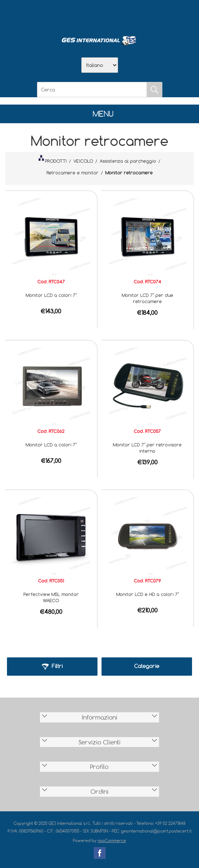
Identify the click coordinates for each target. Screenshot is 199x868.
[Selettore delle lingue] (100, 65)
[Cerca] (92, 90)
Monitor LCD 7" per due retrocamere (148, 298)
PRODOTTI (52, 159)
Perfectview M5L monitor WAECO (51, 597)
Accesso (138, 15)
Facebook (100, 853)
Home (62, 15)
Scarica (100, 15)
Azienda (81, 15)
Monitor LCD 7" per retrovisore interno (147, 448)
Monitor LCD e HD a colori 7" (148, 594)
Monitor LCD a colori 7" (51, 295)
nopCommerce (112, 840)
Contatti (119, 15)
